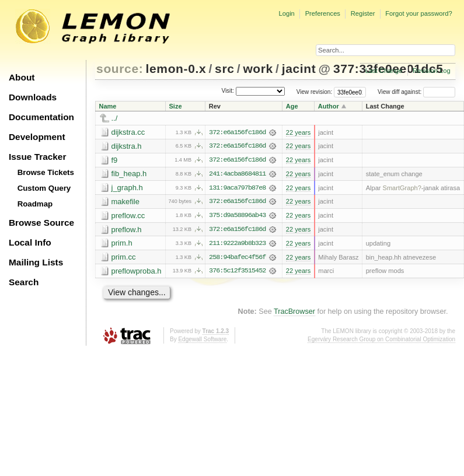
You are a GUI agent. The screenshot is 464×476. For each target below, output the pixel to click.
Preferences (323, 13)
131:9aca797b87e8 (237, 188)
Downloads (33, 97)
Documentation (41, 117)
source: (120, 69)
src (224, 69)
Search (24, 282)
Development (37, 137)
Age (292, 106)
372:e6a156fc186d (237, 132)
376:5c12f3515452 (237, 272)
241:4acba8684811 (237, 174)
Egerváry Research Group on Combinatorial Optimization (381, 340)
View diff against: (416, 92)
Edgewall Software (202, 340)
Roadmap (35, 204)
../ (115, 118)
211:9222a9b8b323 (237, 244)
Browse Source (41, 223)
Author (329, 106)
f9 (115, 160)
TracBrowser (294, 313)
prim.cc (124, 258)
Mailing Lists (36, 262)
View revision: (315, 92)
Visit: (228, 91)
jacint (299, 69)
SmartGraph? (402, 188)
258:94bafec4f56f (237, 258)
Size (176, 106)
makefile (125, 202)
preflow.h (127, 230)
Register (363, 13)
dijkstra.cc (128, 132)
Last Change (384, 71)
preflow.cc (128, 216)
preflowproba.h (137, 272)
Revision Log (432, 71)
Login (286, 13)
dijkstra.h (127, 146)
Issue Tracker (37, 157)
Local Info (30, 242)
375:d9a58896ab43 (237, 216)
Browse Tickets (46, 172)
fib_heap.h (129, 174)
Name (108, 106)
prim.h (122, 244)
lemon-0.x (176, 69)
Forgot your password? (418, 13)
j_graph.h (127, 188)
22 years (298, 132)
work (258, 69)
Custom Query (44, 188)
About (22, 77)
